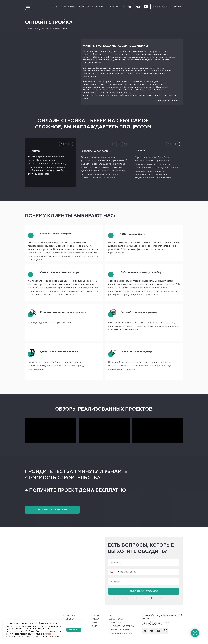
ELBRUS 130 (69, 619)
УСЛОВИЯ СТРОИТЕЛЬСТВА (121, 633)
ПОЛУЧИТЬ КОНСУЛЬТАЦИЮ (144, 591)
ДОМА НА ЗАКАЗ (68, 7)
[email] (144, 582)
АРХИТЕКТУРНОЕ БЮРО (120, 630)
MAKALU (95, 619)
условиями (50, 634)
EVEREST (96, 623)
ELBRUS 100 (70, 616)
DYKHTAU (96, 616)
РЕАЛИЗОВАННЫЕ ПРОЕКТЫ (90, 7)
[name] (144, 562)
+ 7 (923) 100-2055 (118, 7)
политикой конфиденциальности (152, 601)
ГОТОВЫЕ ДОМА (116, 623)
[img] (28, 7)
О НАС (56, 7)
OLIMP (94, 626)
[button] (167, 7)
